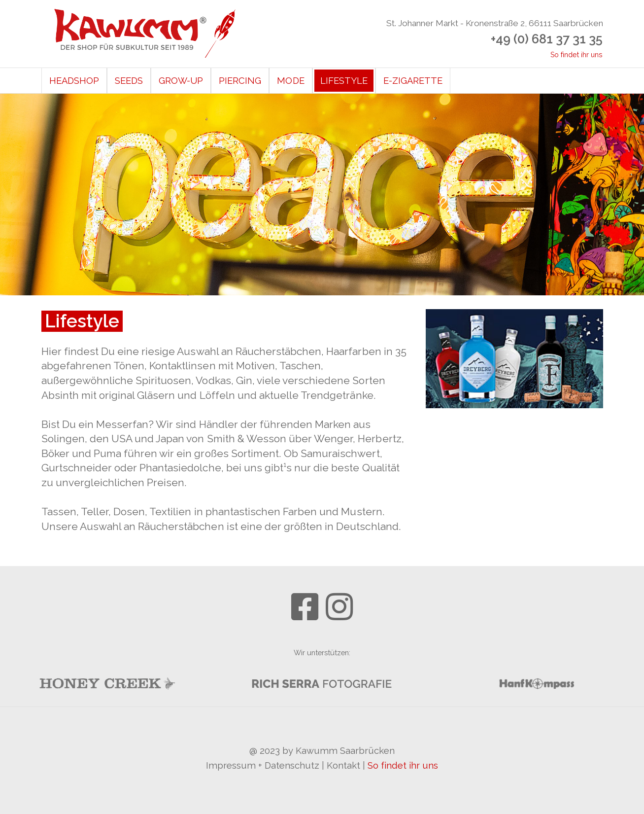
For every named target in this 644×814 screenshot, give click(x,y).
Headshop (74, 81)
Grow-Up (181, 81)
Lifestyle (344, 81)
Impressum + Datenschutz (263, 765)
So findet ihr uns (577, 55)
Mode (290, 81)
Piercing (240, 81)
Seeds (129, 81)
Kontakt (343, 765)
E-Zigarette (413, 81)
